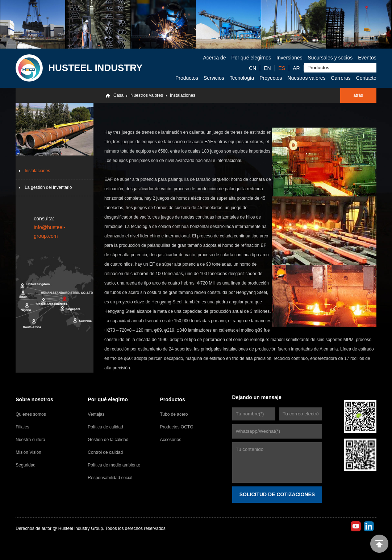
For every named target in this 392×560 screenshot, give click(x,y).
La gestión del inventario (48, 187)
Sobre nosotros (34, 399)
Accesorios (170, 440)
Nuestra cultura (30, 440)
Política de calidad (105, 427)
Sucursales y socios (330, 58)
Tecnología (242, 78)
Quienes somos (31, 414)
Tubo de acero (174, 414)
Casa (118, 95)
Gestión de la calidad (108, 440)
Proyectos (271, 78)
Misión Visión (28, 452)
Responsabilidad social (110, 478)
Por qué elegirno (108, 399)
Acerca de (214, 58)
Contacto (366, 78)
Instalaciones (183, 95)
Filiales (22, 427)
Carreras (341, 78)
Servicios (214, 78)
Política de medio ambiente (114, 465)
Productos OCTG (176, 427)
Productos (187, 78)
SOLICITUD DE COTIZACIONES (277, 494)
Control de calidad (105, 452)
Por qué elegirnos (251, 58)
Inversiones (289, 58)
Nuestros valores (306, 78)
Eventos (367, 58)
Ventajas (96, 414)
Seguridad (26, 465)
